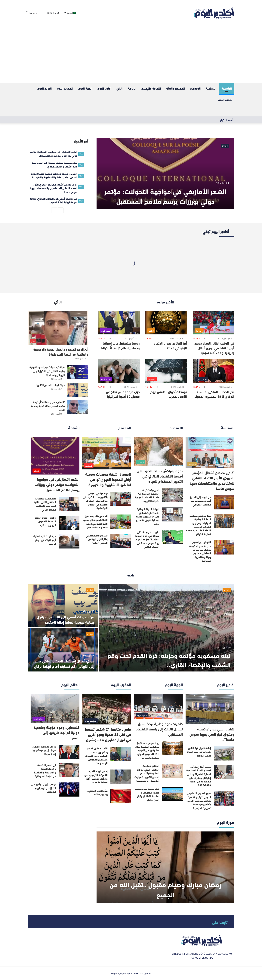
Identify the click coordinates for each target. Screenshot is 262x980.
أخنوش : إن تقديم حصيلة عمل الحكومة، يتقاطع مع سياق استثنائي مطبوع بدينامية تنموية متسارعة (200, 551)
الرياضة (132, 88)
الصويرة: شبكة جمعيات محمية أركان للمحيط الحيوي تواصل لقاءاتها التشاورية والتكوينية (108, 479)
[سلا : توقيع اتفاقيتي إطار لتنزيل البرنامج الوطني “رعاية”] (121, 541)
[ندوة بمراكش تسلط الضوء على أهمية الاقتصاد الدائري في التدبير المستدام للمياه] (158, 452)
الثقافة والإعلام (151, 88)
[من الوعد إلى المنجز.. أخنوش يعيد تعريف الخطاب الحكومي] (224, 502)
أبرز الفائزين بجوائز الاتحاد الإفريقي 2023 (170, 345)
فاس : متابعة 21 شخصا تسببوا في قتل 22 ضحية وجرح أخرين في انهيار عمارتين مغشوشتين (108, 734)
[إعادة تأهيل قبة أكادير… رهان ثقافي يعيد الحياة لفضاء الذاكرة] (224, 753)
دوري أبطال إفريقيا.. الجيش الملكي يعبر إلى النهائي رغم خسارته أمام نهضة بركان (64, 663)
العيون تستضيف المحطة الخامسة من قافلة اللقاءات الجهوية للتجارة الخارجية (147, 495)
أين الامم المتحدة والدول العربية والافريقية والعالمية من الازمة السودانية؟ (61, 352)
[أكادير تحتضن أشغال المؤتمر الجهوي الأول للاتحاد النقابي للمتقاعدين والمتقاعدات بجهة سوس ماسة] (210, 452)
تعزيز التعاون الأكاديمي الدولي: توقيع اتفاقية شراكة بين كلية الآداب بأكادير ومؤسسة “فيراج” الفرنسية (199, 800)
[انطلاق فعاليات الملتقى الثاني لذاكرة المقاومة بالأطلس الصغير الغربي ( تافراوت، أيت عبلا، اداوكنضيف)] (172, 771)
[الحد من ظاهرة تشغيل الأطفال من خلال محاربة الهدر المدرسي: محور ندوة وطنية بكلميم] (121, 522)
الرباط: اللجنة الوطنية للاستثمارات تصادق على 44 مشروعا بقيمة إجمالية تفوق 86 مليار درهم (147, 516)
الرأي (119, 88)
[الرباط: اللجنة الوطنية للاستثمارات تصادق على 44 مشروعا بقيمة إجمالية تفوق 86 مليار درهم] (172, 514)
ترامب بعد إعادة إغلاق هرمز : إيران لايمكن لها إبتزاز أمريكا (44, 750)
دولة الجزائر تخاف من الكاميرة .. (49, 385)
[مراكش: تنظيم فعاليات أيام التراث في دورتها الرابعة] (69, 541)
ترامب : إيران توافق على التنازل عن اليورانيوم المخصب (43, 788)
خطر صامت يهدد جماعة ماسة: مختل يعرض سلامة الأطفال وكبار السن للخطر (147, 794)
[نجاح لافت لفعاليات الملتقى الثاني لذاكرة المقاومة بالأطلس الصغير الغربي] (69, 504)
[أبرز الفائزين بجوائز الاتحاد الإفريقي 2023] (166, 323)
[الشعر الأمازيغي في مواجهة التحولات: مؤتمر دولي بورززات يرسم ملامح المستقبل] (165, 174)
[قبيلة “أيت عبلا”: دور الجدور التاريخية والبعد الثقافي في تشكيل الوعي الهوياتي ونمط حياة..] (78, 372)
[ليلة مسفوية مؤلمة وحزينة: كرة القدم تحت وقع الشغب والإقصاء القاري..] (167, 628)
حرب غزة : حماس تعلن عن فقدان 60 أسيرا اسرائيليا (123, 394)
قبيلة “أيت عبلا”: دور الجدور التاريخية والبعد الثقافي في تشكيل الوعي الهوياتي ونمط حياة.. (47, 371)
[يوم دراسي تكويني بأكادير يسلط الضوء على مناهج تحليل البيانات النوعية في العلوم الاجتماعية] (121, 499)
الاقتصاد (195, 88)
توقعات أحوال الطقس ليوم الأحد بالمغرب (169, 394)
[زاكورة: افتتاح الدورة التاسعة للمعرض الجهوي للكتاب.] (69, 523)
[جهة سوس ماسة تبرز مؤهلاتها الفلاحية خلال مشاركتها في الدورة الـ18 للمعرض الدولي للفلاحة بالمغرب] (172, 748)
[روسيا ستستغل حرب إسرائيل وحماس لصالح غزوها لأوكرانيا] (119, 323)
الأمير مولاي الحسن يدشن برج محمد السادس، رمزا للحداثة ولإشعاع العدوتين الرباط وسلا (96, 756)
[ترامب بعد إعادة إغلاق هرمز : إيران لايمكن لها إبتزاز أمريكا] (69, 752)
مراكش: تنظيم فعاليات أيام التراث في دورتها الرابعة (44, 540)
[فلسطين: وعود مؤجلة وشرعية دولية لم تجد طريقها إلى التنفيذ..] (55, 708)
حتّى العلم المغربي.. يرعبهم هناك (97, 792)
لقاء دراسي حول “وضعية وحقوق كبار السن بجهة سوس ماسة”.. (212, 734)
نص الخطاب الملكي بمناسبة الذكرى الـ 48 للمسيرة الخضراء (214, 394)
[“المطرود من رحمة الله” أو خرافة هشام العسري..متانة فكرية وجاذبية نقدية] (78, 407)
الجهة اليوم (85, 88)
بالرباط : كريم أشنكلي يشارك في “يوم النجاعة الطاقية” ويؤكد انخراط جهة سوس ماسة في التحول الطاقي (147, 539)
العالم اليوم (45, 88)
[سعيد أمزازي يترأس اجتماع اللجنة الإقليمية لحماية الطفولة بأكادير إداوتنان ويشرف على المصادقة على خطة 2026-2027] (224, 772)
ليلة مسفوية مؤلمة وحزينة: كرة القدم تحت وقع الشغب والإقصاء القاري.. (168, 659)
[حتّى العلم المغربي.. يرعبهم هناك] (121, 796)
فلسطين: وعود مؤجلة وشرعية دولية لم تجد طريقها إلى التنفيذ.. (56, 732)
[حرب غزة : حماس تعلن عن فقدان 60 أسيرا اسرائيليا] (119, 371)
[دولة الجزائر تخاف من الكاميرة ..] (78, 390)
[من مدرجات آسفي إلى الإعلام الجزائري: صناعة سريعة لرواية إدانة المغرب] (63, 606)
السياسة (211, 88)
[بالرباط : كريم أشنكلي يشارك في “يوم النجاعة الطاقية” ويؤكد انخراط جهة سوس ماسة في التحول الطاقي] (172, 537)
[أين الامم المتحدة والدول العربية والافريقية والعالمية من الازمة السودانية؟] (58, 328)
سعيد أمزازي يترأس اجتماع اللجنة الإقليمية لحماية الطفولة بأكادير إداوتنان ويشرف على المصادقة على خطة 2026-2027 (199, 776)
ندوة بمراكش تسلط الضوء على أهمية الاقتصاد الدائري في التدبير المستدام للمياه (160, 476)
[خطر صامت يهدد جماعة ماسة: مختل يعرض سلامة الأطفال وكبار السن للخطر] (172, 794)
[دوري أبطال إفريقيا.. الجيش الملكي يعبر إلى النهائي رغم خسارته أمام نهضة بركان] (63, 650)
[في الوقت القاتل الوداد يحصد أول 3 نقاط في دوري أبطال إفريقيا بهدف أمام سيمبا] (213, 323)
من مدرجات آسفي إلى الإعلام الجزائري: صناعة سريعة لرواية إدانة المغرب (65, 619)
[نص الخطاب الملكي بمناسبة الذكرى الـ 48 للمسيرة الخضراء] (213, 371)
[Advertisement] (131, 54)
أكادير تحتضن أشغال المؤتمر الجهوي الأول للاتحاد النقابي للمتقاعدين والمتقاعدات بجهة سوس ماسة (212, 480)
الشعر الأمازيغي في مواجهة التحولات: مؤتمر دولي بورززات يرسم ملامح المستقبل (165, 196)
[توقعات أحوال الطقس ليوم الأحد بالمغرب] (166, 371)
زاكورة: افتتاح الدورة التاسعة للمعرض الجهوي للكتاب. (45, 521)
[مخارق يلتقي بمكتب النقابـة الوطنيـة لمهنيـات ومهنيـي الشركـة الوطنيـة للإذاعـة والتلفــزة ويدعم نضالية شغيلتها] (224, 521)
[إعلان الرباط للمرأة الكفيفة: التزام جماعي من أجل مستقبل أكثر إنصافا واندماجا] (121, 777)
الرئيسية (227, 88)
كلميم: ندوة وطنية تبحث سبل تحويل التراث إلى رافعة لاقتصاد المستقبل (159, 729)
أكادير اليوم (104, 88)
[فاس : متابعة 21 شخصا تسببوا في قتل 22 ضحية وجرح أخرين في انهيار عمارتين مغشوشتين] (107, 709)
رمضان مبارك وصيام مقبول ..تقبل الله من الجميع (165, 889)
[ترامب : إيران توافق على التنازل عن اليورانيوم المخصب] (69, 790)
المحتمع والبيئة (176, 88)
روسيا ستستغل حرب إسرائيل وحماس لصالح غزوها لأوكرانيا (120, 345)
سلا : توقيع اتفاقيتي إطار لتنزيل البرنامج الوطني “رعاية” (97, 539)
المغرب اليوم (65, 88)
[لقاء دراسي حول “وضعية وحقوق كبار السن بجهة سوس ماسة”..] (210, 709)
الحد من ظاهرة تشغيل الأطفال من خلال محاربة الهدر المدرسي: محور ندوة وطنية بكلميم (95, 522)
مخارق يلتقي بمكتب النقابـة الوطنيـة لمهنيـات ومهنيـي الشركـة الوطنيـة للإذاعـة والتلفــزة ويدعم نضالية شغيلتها (198, 525)
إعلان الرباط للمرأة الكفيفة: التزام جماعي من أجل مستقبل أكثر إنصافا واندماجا (96, 777)
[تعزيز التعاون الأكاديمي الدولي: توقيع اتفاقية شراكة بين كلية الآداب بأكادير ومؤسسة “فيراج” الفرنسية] (224, 799)
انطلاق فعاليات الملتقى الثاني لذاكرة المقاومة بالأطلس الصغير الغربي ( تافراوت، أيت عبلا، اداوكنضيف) (147, 773)
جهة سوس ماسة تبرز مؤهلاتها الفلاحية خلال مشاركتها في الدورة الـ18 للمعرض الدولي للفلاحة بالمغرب (147, 750)
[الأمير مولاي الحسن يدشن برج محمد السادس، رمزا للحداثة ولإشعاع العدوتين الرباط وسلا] (121, 754)
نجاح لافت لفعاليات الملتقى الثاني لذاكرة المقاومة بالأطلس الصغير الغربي (45, 504)
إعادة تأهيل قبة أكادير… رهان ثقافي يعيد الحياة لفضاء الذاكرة (199, 752)
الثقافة (225, 146)
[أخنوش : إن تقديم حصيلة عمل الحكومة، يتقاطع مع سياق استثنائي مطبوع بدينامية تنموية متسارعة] (224, 547)
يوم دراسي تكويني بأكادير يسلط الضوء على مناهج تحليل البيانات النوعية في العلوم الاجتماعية (95, 501)
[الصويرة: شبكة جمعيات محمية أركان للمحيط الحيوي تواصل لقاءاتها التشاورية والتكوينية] (107, 453)
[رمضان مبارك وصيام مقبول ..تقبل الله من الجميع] (165, 867)
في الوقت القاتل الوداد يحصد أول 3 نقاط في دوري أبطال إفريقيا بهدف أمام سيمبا (214, 348)
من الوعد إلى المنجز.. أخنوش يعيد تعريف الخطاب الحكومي (200, 501)
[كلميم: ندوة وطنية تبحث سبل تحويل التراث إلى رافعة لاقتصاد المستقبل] (158, 707)
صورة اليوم (225, 99)
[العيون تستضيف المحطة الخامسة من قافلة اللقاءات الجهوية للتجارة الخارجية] (172, 495)
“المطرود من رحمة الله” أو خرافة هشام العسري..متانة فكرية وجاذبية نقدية (48, 406)
